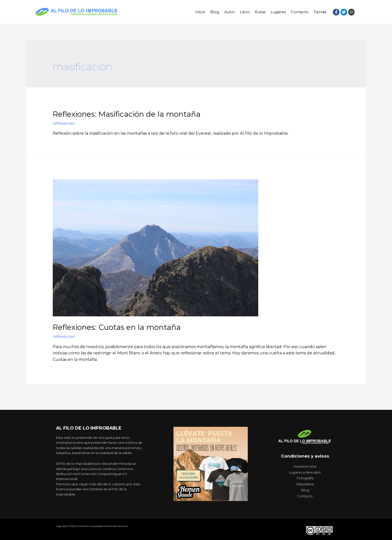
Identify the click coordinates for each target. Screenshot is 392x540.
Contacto (300, 12)
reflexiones (64, 123)
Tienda (320, 12)
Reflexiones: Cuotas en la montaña (117, 327)
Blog (215, 12)
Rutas (260, 12)
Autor (230, 12)
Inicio (200, 12)
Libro (245, 12)
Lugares (278, 12)
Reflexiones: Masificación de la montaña (127, 114)
